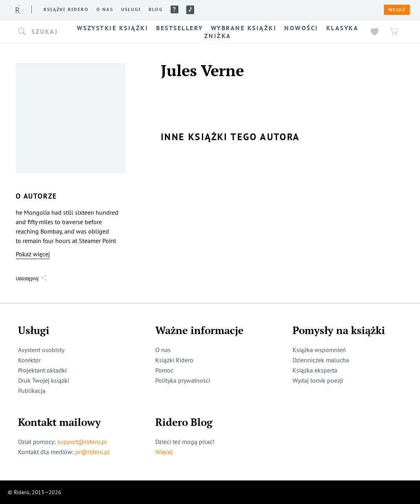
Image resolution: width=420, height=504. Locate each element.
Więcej (164, 452)
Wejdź (397, 10)
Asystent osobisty (41, 350)
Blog (156, 9)
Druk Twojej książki (44, 380)
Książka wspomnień (319, 350)
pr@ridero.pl (93, 452)
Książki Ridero (174, 360)
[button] (43, 32)
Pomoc (175, 9)
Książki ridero (66, 9)
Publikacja (32, 391)
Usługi (131, 9)
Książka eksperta (315, 370)
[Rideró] (18, 9)
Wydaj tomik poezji (318, 380)
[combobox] (43, 32)
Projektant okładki (42, 370)
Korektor (29, 360)
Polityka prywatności (183, 380)
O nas (105, 9)
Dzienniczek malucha (321, 360)
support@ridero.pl (82, 442)
